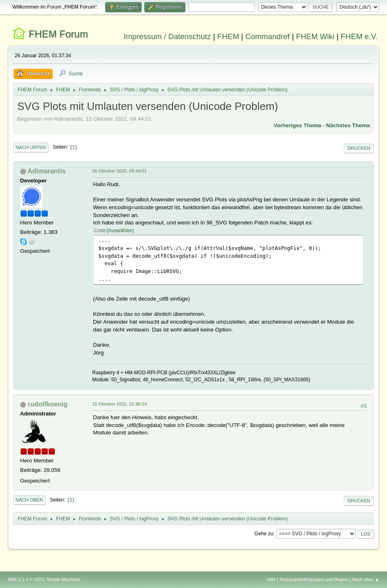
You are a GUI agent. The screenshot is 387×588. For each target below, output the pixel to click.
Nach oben (29, 500)
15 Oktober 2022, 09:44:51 (120, 171)
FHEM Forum (58, 34)
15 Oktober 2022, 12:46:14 (120, 404)
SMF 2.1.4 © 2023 (26, 579)
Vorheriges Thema (297, 125)
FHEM (228, 36)
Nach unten (31, 147)
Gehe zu (264, 534)
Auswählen (121, 231)
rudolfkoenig (48, 404)
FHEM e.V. (359, 36)
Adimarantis (47, 171)
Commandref (267, 36)
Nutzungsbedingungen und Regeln (314, 579)
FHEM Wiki (315, 36)
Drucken (359, 148)
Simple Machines (63, 579)
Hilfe (271, 579)
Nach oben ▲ (366, 579)
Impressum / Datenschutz (167, 36)
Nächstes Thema (348, 125)
